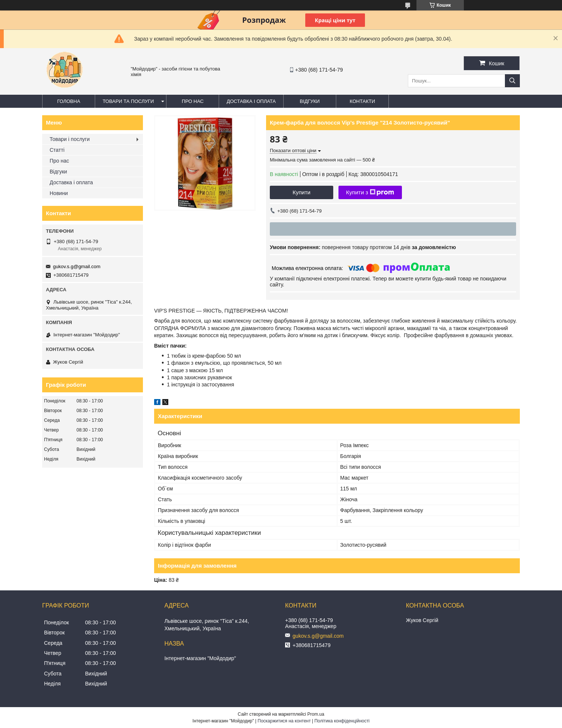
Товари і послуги (70, 139)
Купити (302, 192)
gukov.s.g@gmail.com (77, 266)
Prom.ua (316, 714)
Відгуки (310, 101)
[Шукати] (512, 81)
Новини (59, 193)
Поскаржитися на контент (284, 721)
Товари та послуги (128, 101)
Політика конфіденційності (342, 721)
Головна (69, 101)
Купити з (370, 192)
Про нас (193, 101)
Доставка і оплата (251, 101)
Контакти (362, 101)
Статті (57, 150)
